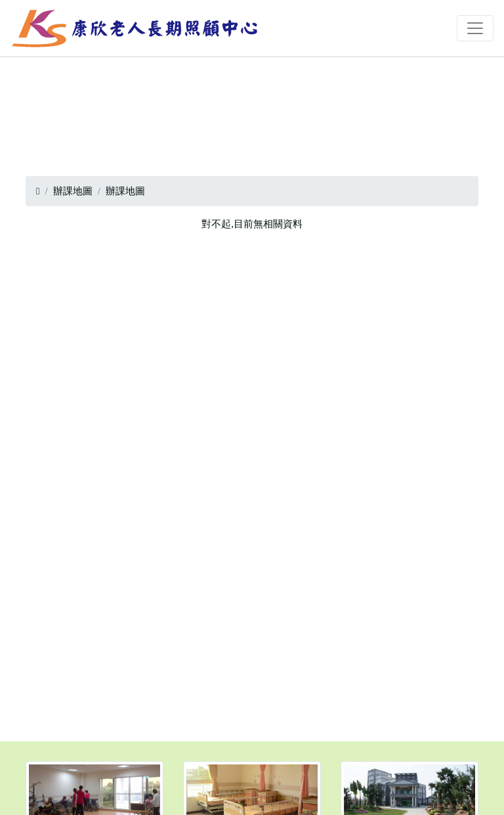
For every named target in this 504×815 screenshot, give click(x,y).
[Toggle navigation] (475, 28)
